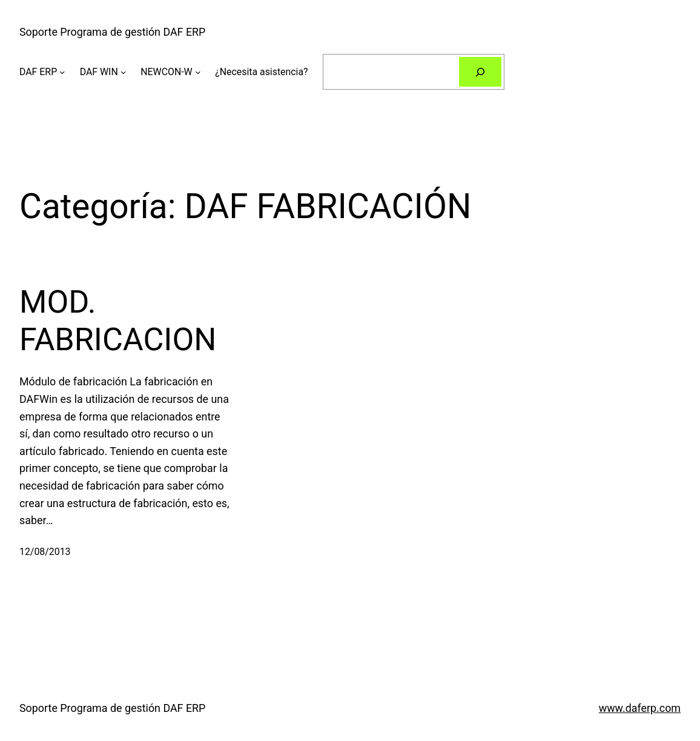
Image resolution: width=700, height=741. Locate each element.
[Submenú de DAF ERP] (62, 72)
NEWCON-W (166, 72)
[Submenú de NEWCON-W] (198, 72)
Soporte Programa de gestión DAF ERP (112, 32)
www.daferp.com (640, 708)
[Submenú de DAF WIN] (124, 72)
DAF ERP (38, 72)
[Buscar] (480, 72)
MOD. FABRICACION (118, 321)
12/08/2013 (45, 552)
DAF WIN (99, 72)
